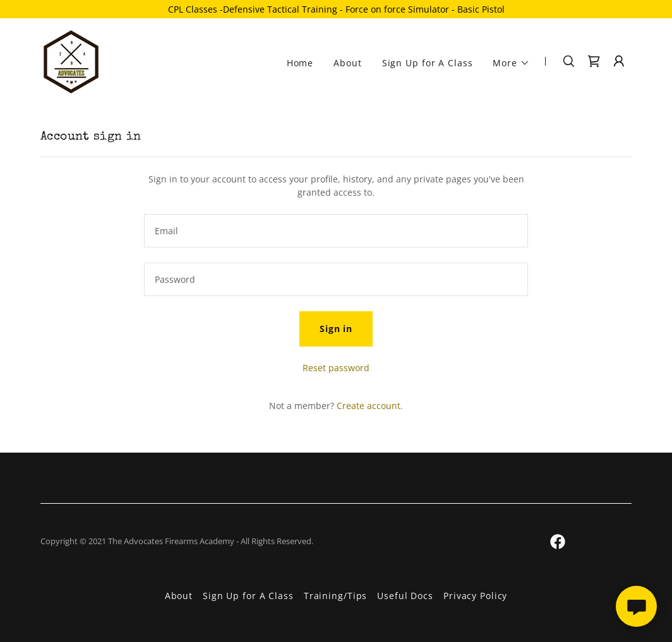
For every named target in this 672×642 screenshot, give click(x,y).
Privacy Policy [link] (475, 596)
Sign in (336, 329)
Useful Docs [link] (405, 596)
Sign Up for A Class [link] (428, 63)
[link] (71, 60)
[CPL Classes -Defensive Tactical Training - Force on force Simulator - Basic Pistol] (336, 9)
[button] (511, 63)
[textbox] (336, 231)
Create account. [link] (370, 406)
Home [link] (300, 63)
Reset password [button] (336, 368)
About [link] (347, 63)
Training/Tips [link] (335, 596)
